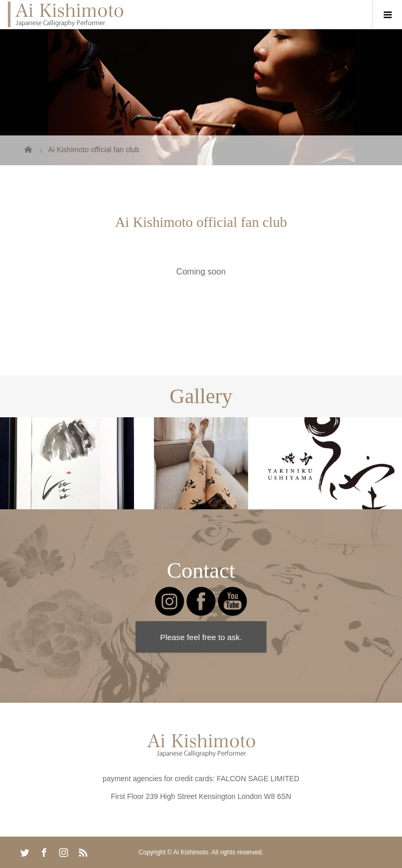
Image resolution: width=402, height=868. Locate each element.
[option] (67, 464)
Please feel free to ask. (201, 637)
